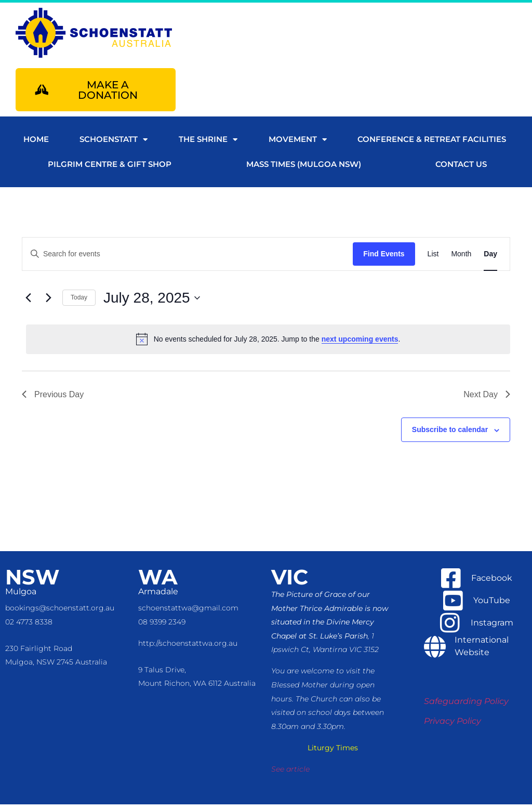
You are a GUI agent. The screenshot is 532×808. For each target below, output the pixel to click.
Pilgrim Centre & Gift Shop (110, 168)
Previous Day (53, 398)
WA (158, 581)
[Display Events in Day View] (490, 258)
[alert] (268, 343)
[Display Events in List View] (433, 258)
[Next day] (48, 302)
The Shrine (208, 143)
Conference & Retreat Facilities (432, 143)
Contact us (461, 168)
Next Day (487, 398)
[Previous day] (28, 302)
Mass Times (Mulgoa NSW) (304, 168)
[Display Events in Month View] (461, 258)
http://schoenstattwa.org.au (188, 647)
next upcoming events (360, 343)
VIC (290, 581)
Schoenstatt (114, 143)
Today (79, 301)
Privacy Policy (453, 725)
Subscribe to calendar (450, 433)
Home (36, 143)
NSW (32, 581)
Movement (298, 143)
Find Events (384, 257)
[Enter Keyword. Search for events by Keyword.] (188, 258)
